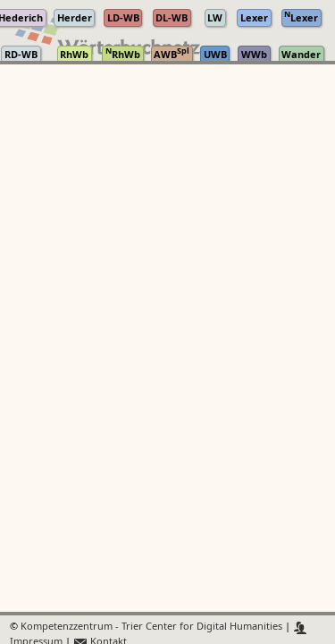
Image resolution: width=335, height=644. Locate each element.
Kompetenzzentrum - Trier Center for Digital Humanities (151, 627)
